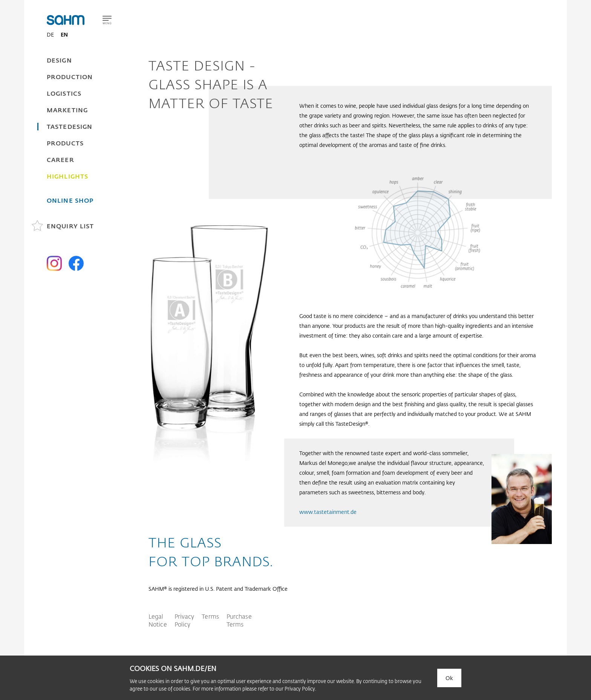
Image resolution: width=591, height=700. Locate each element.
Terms (210, 616)
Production (70, 77)
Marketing (67, 110)
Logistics (64, 93)
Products (65, 143)
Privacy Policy (184, 620)
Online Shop (70, 200)
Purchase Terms (239, 620)
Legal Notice (158, 620)
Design (59, 60)
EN (64, 34)
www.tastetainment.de (328, 512)
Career (60, 160)
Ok (449, 678)
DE (50, 34)
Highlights (67, 176)
